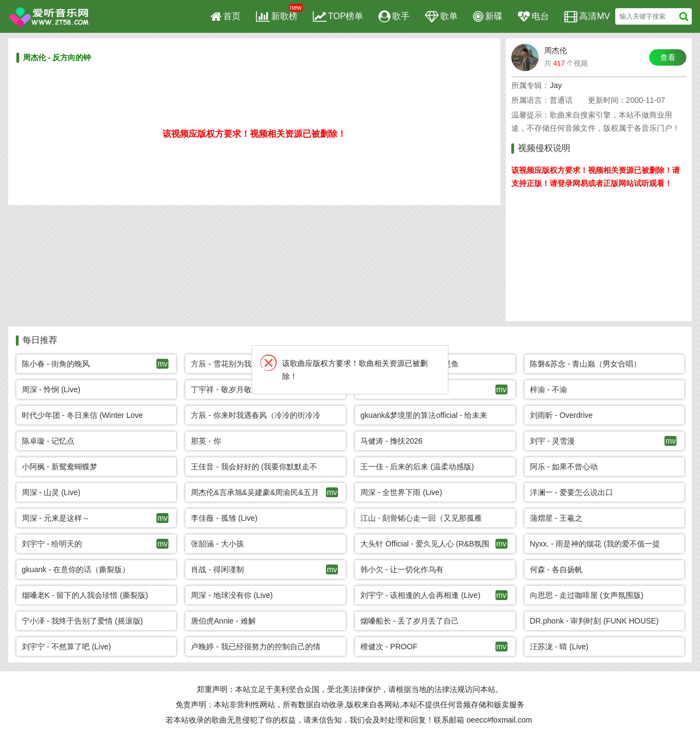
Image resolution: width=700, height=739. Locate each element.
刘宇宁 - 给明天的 (52, 544)
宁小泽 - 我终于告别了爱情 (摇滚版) (83, 621)
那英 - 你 (206, 441)
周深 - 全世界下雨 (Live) (401, 492)
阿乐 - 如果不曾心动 (564, 467)
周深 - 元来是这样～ (56, 518)
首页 (226, 16)
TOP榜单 (338, 16)
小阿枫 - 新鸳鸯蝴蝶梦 (60, 467)
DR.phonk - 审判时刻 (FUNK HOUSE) (594, 621)
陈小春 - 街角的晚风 (56, 364)
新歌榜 (277, 16)
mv (163, 364)
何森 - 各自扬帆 (556, 569)
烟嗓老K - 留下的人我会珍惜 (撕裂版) (85, 595)
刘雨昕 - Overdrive (561, 415)
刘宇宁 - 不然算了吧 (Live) (66, 647)
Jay (556, 85)
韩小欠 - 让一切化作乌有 (402, 569)
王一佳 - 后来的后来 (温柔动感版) (417, 467)
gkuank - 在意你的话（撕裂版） (76, 569)
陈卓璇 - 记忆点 (48, 441)
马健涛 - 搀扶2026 (392, 441)
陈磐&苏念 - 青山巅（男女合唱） (586, 364)
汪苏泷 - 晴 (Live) (559, 647)
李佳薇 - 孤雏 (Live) (224, 518)
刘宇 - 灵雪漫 (552, 441)
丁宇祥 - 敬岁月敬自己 (229, 389)
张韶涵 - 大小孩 (217, 544)
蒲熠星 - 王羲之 (556, 518)
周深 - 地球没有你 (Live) (232, 595)
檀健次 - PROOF (389, 647)
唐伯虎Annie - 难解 (223, 621)
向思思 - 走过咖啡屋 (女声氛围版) (587, 595)
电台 (533, 16)
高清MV (587, 16)
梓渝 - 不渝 (549, 389)
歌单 (441, 16)
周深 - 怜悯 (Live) (51, 389)
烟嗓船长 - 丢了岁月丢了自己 (410, 621)
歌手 (394, 16)
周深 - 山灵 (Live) (51, 492)
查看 (668, 57)
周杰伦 (556, 50)
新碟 (488, 16)
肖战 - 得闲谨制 (217, 569)
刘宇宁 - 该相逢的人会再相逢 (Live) (420, 595)
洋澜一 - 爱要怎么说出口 (571, 492)
